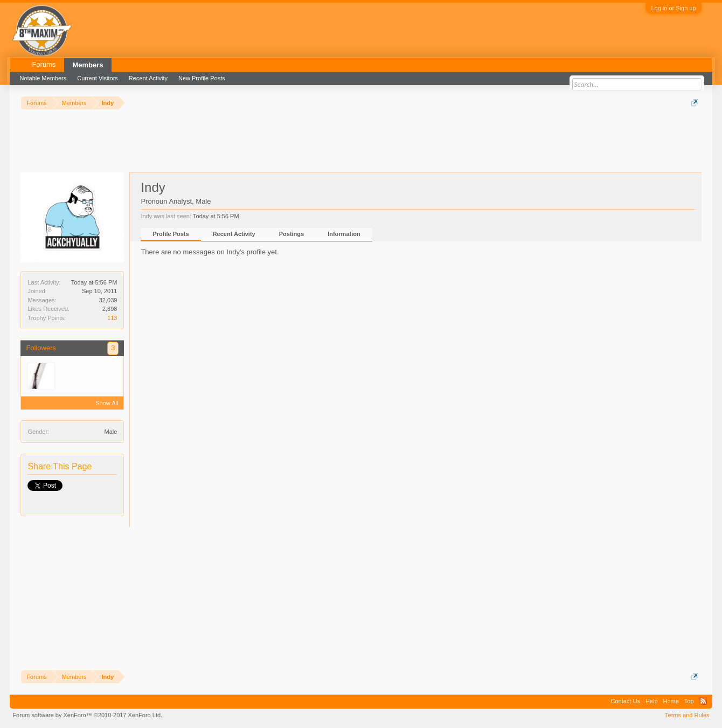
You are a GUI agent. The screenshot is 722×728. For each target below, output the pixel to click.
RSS (703, 701)
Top (689, 701)
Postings (291, 234)
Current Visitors (98, 78)
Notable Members (43, 78)
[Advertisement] (217, 140)
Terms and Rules (687, 715)
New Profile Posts (202, 78)
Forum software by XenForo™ (87, 715)
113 (112, 318)
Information (344, 234)
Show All (107, 403)
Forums (44, 64)
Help (652, 701)
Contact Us (625, 701)
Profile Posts (171, 234)
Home (671, 701)
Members (88, 65)
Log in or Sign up (673, 8)
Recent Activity (234, 234)
